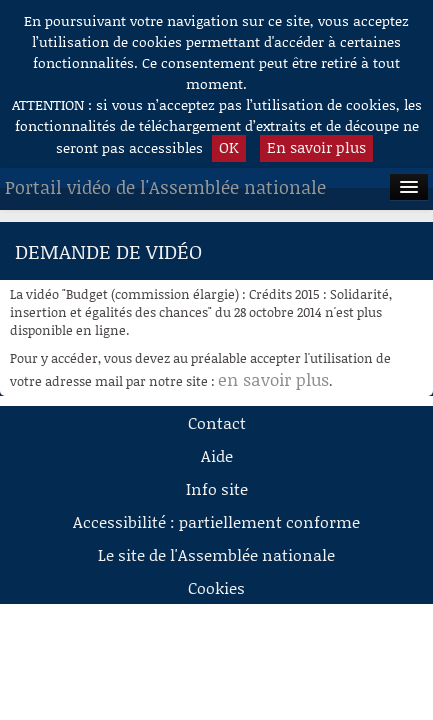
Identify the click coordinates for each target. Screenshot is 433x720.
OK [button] (229, 147)
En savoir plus (316, 147)
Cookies (216, 587)
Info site (217, 488)
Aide (217, 455)
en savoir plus (273, 379)
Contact (217, 422)
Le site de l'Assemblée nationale (216, 554)
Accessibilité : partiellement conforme (216, 521)
